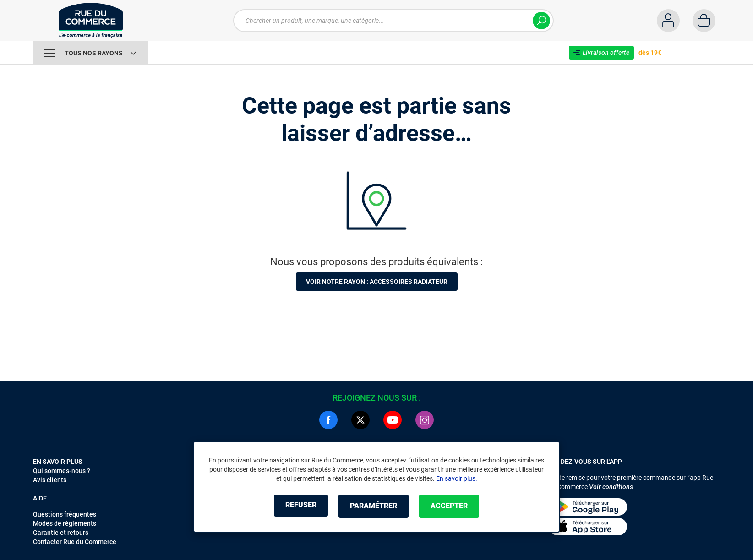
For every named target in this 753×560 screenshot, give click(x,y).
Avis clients (50, 480)
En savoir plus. (457, 479)
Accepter (454, 506)
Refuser (296, 506)
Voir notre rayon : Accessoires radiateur (377, 282)
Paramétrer (374, 506)
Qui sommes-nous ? (62, 471)
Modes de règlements (65, 523)
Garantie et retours (61, 533)
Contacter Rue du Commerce (75, 542)
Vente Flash (180, 53)
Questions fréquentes (65, 514)
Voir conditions (611, 487)
